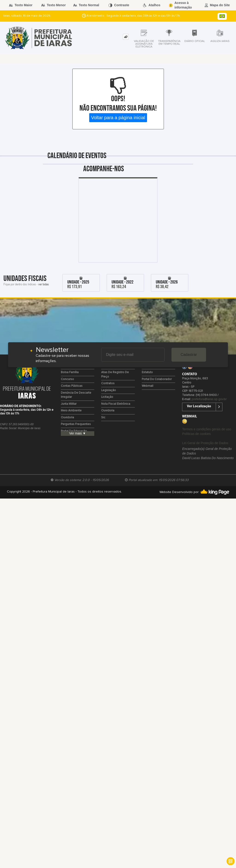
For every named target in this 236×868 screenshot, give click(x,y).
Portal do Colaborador (157, 379)
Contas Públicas (72, 386)
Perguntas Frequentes (76, 424)
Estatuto (147, 372)
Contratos (108, 383)
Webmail (147, 386)
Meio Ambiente (71, 411)
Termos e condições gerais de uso (206, 429)
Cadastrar (189, 355)
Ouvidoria (67, 418)
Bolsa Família (70, 372)
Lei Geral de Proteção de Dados (205, 443)
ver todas (44, 284)
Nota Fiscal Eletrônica (116, 404)
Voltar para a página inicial (118, 118)
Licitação (107, 397)
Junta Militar (69, 404)
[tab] (126, 37)
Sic (103, 418)
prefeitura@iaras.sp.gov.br (209, 399)
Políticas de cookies (196, 434)
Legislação (109, 390)
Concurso (67, 379)
